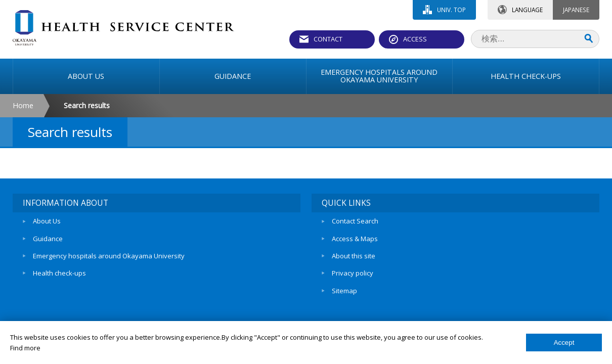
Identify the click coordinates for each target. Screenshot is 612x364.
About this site (354, 256)
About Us (47, 221)
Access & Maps (355, 239)
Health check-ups (59, 273)
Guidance (48, 239)
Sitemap (344, 291)
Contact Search (355, 221)
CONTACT (328, 39)
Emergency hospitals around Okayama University (109, 256)
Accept (564, 343)
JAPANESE (576, 10)
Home (23, 105)
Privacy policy (353, 273)
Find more (25, 348)
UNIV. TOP (451, 10)
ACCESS (415, 39)
